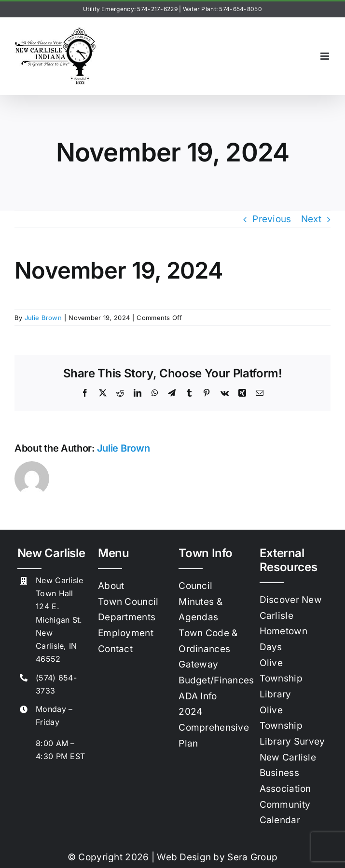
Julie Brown (43, 318)
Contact (115, 649)
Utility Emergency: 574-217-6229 (130, 9)
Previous (272, 219)
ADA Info (198, 696)
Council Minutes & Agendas (200, 601)
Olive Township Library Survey (292, 726)
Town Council (128, 602)
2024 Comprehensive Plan (214, 727)
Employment (126, 633)
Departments (127, 617)
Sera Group (252, 857)
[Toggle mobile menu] (325, 56)
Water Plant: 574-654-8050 (222, 9)
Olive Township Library (281, 679)
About (111, 586)
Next (311, 219)
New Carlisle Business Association (288, 773)
